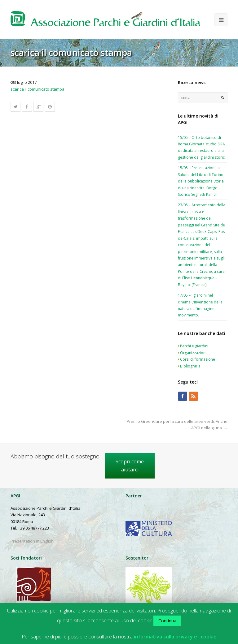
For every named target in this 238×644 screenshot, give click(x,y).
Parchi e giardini (194, 346)
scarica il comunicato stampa (37, 89)
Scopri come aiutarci (130, 466)
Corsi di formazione (198, 359)
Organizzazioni (193, 353)
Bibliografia (190, 366)
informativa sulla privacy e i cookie (175, 637)
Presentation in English (32, 541)
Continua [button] (167, 621)
